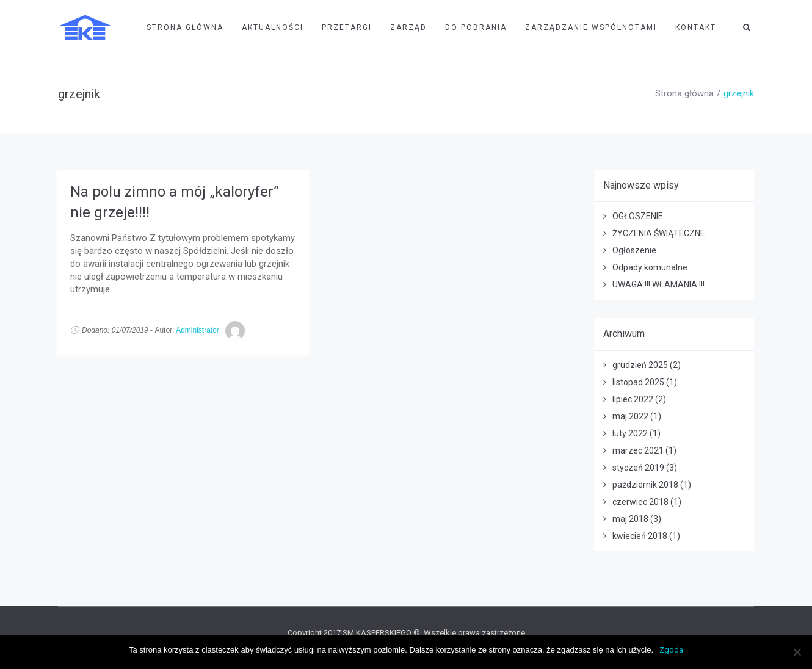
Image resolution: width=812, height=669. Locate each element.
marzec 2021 (638, 450)
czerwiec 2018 (640, 502)
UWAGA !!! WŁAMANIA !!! (658, 284)
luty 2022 (630, 433)
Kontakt (696, 27)
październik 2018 (645, 485)
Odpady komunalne (650, 267)
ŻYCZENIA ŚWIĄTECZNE (659, 233)
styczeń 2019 (638, 468)
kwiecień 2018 (640, 536)
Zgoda (671, 650)
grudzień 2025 (640, 365)
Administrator (198, 330)
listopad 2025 (638, 382)
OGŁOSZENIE (638, 216)
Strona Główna (185, 27)
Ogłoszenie (634, 250)
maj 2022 (630, 416)
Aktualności (273, 27)
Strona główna (684, 93)
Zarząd (408, 27)
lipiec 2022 (633, 399)
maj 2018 (630, 519)
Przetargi (347, 27)
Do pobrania (476, 27)
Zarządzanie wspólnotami (591, 27)
